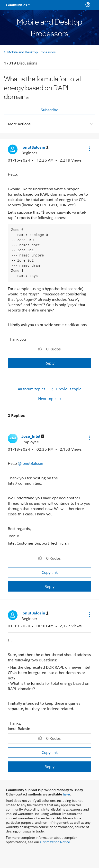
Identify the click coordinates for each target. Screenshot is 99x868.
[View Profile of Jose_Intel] (33, 436)
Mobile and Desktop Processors (31, 52)
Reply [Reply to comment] (49, 586)
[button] (89, 149)
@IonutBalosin (30, 463)
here (66, 794)
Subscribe (49, 110)
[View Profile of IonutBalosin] (35, 147)
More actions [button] (19, 124)
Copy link (50, 572)
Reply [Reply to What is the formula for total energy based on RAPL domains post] (49, 363)
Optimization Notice (55, 842)
